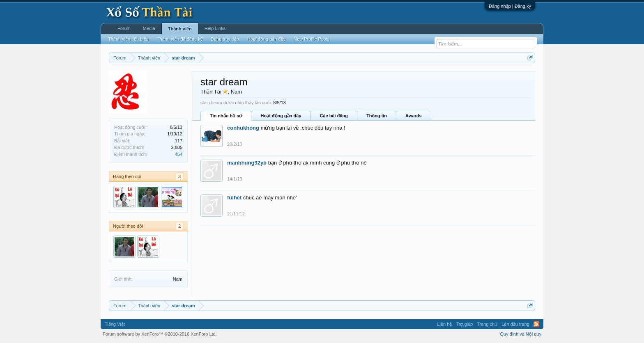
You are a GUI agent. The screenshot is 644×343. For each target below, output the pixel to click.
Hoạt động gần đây (281, 116)
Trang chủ (487, 324)
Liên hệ (444, 324)
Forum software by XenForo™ (160, 334)
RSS (536, 324)
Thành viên (180, 29)
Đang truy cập (225, 39)
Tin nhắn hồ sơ (226, 116)
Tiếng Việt (115, 324)
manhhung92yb (247, 163)
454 (179, 154)
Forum (124, 28)
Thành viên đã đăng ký (180, 39)
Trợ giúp (464, 324)
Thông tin (377, 116)
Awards (414, 116)
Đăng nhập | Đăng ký (510, 6)
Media (149, 28)
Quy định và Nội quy (521, 334)
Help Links (215, 28)
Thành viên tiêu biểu (128, 39)
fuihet (234, 198)
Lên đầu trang (515, 324)
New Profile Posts (312, 39)
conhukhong (243, 128)
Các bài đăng (334, 116)
